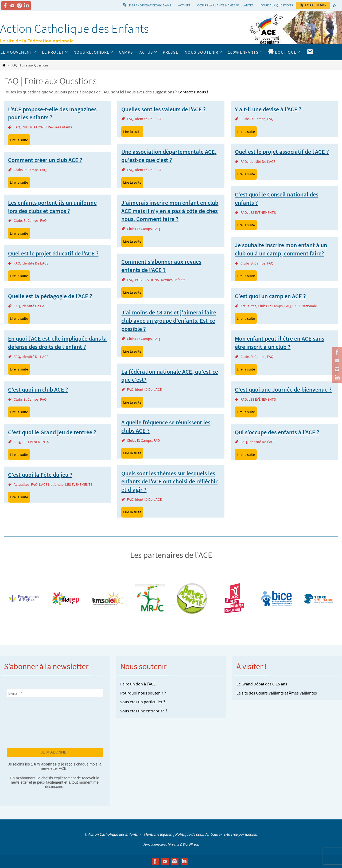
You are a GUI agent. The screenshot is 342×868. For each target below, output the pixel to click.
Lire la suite (19, 140)
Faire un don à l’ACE (138, 684)
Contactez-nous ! (193, 92)
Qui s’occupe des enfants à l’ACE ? (277, 432)
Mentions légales (158, 834)
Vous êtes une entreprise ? (144, 711)
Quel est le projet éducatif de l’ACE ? (53, 253)
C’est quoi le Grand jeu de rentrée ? (52, 432)
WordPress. (191, 844)
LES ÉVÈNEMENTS (262, 212)
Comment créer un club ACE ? (45, 160)
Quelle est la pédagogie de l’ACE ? (50, 296)
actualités (248, 306)
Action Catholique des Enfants (74, 29)
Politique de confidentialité (198, 834)
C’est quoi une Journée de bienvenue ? (283, 389)
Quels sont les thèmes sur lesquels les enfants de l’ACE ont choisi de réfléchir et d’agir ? (169, 482)
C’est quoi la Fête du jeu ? (40, 475)
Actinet (184, 5)
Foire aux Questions (277, 5)
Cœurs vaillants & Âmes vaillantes (225, 5)
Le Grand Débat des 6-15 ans (262, 684)
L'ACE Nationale (305, 306)
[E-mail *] (55, 693)
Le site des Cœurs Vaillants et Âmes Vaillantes (277, 693)
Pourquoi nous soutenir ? (143, 693)
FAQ (17, 127)
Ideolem (251, 834)
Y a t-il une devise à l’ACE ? (268, 109)
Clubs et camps (253, 119)
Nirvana (173, 844)
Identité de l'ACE (148, 119)
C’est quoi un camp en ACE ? (270, 296)
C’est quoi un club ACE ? (38, 389)
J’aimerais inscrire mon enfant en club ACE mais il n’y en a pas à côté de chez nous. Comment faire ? (170, 211)
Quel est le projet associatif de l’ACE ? (282, 152)
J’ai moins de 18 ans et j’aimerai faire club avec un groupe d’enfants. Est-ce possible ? (169, 321)
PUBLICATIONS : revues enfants (47, 127)
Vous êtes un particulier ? (143, 702)
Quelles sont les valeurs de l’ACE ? (164, 109)
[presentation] (29, 722)
